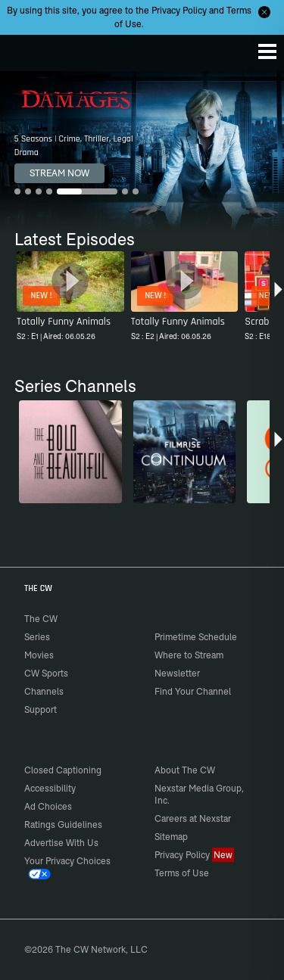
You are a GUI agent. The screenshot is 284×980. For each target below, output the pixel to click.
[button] (278, 298)
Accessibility (50, 788)
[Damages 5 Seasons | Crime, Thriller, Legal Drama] (142, 151)
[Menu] (267, 51)
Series (37, 637)
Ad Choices (48, 806)
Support (41, 709)
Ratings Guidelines (63, 824)
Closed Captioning (63, 770)
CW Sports (46, 673)
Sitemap (171, 837)
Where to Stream (189, 655)
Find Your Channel (193, 691)
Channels (44, 691)
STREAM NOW (59, 173)
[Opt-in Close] (264, 12)
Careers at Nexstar (193, 818)
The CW (27, 49)
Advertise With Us (61, 843)
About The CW (185, 770)
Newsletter (177, 673)
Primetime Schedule (196, 637)
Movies (39, 655)
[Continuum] (185, 452)
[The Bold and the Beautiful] (70, 452)
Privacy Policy (179, 10)
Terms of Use (182, 873)
